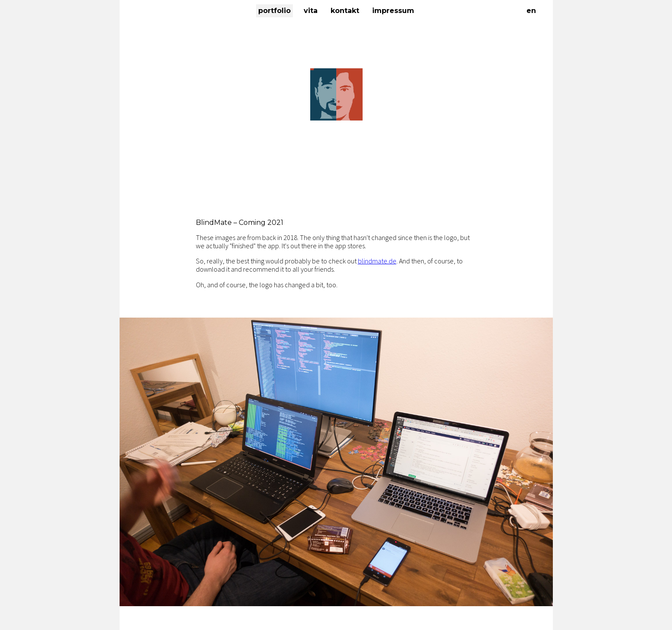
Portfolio (274, 11)
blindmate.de (377, 261)
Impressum (393, 11)
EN (531, 11)
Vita (311, 11)
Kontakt (345, 11)
